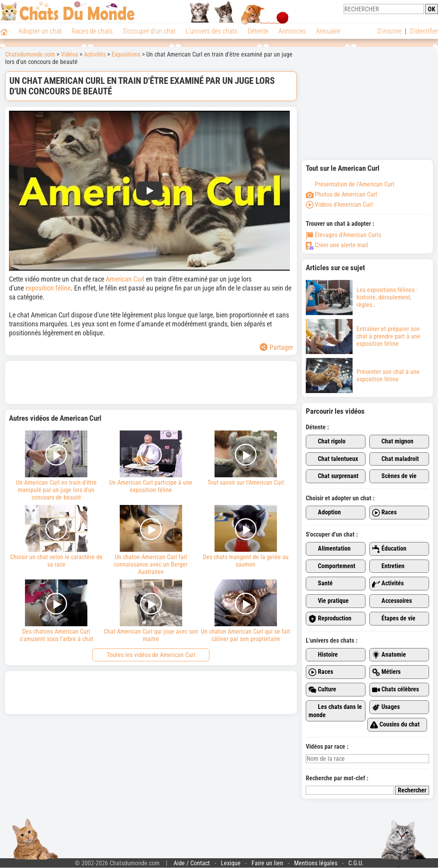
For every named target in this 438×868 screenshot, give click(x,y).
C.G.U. (356, 863)
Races (384, 513)
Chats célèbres (395, 690)
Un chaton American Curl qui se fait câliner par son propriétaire (246, 611)
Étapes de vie (394, 619)
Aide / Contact (192, 863)
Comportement (332, 566)
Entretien (388, 566)
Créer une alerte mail (337, 245)
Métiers (386, 672)
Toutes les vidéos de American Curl (151, 655)
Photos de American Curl (341, 194)
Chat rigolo (327, 442)
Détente (258, 31)
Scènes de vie (394, 476)
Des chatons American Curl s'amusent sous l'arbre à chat (56, 611)
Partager (276, 347)
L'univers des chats (212, 31)
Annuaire (328, 31)
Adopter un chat (40, 31)
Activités (388, 584)
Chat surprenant (333, 476)
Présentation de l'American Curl (350, 184)
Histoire (323, 655)
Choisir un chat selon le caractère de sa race (56, 537)
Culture (322, 690)
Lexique (231, 863)
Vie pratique (329, 601)
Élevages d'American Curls (343, 235)
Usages (386, 707)
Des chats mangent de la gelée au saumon (246, 537)
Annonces (292, 31)
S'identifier (424, 31)
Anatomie (389, 655)
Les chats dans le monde (335, 711)
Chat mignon (393, 442)
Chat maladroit (395, 459)
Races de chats (92, 31)
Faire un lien (267, 863)
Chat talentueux (333, 459)
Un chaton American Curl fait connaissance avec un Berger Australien (151, 540)
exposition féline (48, 288)
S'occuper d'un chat (149, 31)
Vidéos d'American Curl (339, 205)
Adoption (325, 513)
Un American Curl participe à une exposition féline (151, 462)
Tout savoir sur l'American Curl (246, 458)
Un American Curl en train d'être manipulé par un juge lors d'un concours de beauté (56, 466)
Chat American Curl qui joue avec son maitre (151, 611)
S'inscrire (389, 31)
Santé (321, 584)
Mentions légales (316, 863)
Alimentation (330, 549)
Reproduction (330, 619)
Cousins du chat (395, 725)
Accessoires (392, 601)
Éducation (389, 549)
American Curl (126, 279)
